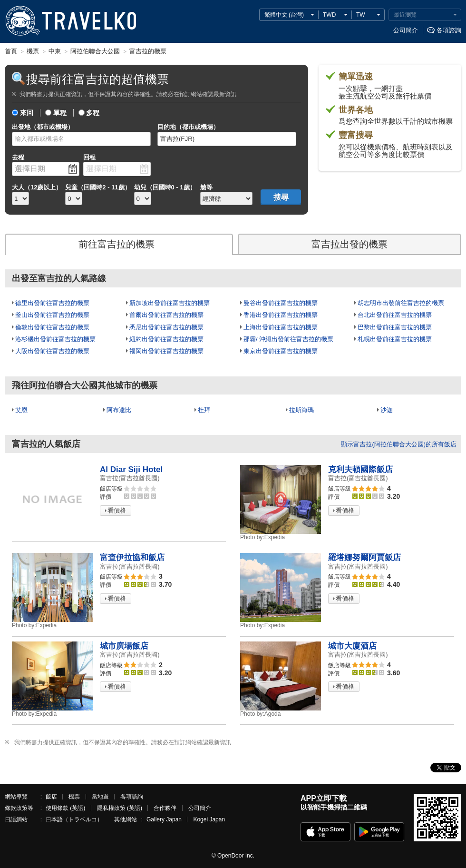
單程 (60, 113)
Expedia (262, 537)
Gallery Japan (164, 819)
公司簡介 (406, 30)
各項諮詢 (449, 30)
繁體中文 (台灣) (284, 15)
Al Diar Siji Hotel (131, 469)
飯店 (51, 797)
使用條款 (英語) (65, 808)
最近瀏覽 (405, 15)
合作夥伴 (165, 808)
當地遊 (100, 797)
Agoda (260, 714)
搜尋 (281, 197)
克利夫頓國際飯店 (360, 469)
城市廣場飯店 (124, 646)
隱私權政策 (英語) (120, 808)
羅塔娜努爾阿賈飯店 (364, 557)
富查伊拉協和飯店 (132, 557)
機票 (74, 797)
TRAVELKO (22, 21)
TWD (329, 15)
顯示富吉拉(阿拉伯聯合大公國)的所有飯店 (399, 444)
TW (361, 15)
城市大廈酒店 (352, 646)
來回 (27, 113)
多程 (93, 113)
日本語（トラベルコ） (74, 819)
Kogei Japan (209, 819)
